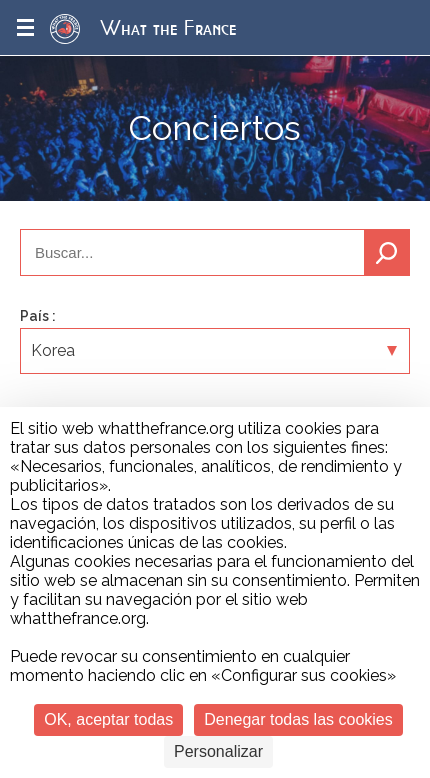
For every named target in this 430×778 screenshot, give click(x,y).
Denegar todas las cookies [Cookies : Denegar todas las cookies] (298, 719)
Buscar (387, 252)
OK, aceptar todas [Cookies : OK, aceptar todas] (108, 719)
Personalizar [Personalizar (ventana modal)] (218, 751)
